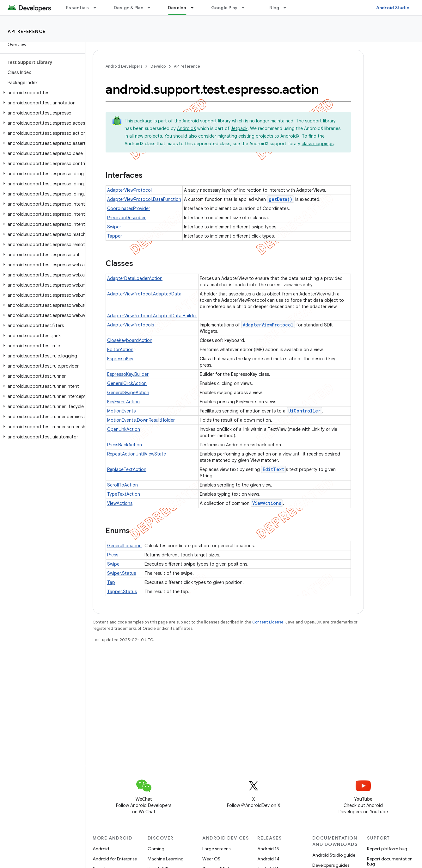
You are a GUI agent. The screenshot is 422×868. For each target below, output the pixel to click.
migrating (227, 136)
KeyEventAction (123, 402)
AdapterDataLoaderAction (135, 278)
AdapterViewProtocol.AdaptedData (144, 294)
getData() (281, 199)
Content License (268, 622)
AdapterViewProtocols (131, 325)
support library (215, 121)
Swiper (114, 227)
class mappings (318, 144)
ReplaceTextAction (127, 469)
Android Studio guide (334, 855)
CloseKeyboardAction (130, 340)
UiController (304, 411)
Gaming (156, 849)
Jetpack (239, 128)
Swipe (113, 564)
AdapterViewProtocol (129, 190)
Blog (274, 8)
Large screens (216, 849)
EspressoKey (120, 359)
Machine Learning (166, 859)
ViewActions (120, 503)
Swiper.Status (122, 573)
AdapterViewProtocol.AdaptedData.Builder (152, 316)
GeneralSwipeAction (128, 393)
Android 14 (268, 859)
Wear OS (211, 859)
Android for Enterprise (115, 859)
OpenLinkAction (124, 429)
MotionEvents (121, 411)
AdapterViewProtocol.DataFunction (144, 199)
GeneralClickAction (127, 383)
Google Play (224, 8)
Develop (158, 66)
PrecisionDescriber (126, 218)
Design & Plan (128, 8)
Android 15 (268, 849)
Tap (111, 582)
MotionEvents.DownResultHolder (141, 420)
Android (101, 849)
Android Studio (393, 8)
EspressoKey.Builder (128, 374)
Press (113, 555)
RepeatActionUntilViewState (137, 454)
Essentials (78, 8)
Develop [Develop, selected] (177, 8)
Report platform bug (387, 849)
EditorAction (120, 350)
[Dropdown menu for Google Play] (246, 8)
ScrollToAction (122, 485)
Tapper (115, 236)
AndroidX (187, 128)
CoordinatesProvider (129, 208)
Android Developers (124, 66)
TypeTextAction (124, 494)
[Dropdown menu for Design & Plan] (152, 8)
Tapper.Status (122, 592)
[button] (41, 93)
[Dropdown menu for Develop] (195, 8)
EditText (273, 469)
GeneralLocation (124, 546)
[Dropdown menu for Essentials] (98, 8)
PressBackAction (125, 445)
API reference (27, 31)
